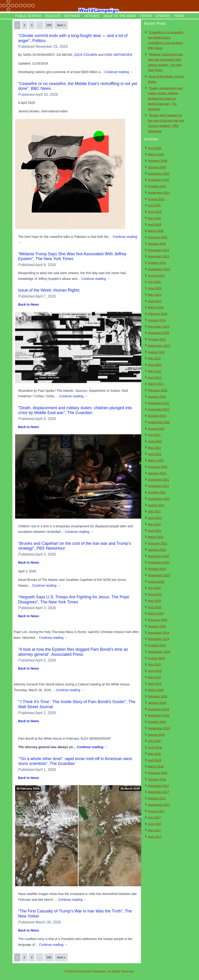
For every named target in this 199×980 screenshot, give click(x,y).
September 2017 (159, 805)
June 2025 (155, 212)
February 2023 (158, 390)
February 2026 (158, 161)
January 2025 (157, 244)
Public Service (28, 16)
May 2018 (154, 754)
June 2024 (155, 288)
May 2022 (154, 448)
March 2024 (156, 307)
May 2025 (154, 218)
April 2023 (155, 378)
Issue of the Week (120, 16)
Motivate (72, 16)
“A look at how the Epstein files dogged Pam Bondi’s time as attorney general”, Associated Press (73, 652)
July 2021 (154, 511)
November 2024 (159, 256)
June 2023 (155, 365)
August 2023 (156, 352)
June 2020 (155, 594)
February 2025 (158, 237)
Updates (163, 16)
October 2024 (157, 263)
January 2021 (157, 550)
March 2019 (156, 690)
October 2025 (157, 186)
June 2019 (155, 671)
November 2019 (159, 639)
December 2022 (159, 403)
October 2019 (157, 645)
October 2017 (157, 798)
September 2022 (159, 422)
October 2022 (157, 416)
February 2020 (158, 620)
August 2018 (156, 735)
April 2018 (155, 760)
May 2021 (154, 524)
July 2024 (154, 282)
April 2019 (155, 684)
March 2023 (156, 384)
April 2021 (155, 531)
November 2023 (159, 333)
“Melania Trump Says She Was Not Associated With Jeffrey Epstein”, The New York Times (72, 256)
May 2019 (154, 677)
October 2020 (157, 569)
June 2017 (155, 824)
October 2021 (157, 492)
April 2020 (155, 607)
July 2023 (154, 358)
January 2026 (157, 167)
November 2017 (159, 792)
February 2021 (158, 543)
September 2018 (159, 728)
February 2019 (158, 696)
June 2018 (155, 747)
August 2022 (156, 429)
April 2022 (155, 454)
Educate (53, 16)
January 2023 (157, 397)
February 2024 (158, 314)
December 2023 (159, 327)
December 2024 (159, 250)
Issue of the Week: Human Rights (49, 290)
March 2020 (156, 613)
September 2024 (159, 269)
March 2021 (156, 537)
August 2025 (156, 199)
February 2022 (158, 467)
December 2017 (159, 786)
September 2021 (159, 499)
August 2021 (156, 505)
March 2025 (156, 231)
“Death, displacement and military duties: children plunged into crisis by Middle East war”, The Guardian (75, 410)
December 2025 (159, 174)
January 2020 (157, 626)
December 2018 (159, 709)
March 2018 (156, 766)
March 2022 (156, 460)
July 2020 (154, 588)
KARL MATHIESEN (118, 55)
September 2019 (159, 652)
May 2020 (154, 601)
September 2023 (159, 346)
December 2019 (159, 633)
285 (49, 25)
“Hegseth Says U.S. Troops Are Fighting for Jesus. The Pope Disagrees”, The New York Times (74, 599)
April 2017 (155, 837)
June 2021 (155, 518)
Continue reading (119, 72)
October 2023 (157, 339)
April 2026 (155, 148)
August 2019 (156, 658)
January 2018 (157, 779)
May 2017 (154, 830)
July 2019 (154, 664)
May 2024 (154, 295)
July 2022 (154, 435)
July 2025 (154, 205)
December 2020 (159, 556)
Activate (92, 16)
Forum (146, 16)
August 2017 (156, 811)
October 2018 (157, 722)
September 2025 (159, 193)
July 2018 (154, 741)
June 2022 (155, 441)
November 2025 (159, 180)
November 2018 (159, 715)
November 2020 (159, 562)
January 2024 (157, 320)
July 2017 (154, 817)
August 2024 (156, 276)
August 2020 (156, 582)
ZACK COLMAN (86, 55)
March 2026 (156, 154)
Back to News (29, 304)
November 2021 (159, 486)
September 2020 (159, 575)
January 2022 (157, 473)
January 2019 (157, 703)
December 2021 (159, 480)
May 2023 (154, 371)
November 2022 (159, 409)
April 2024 (155, 301)
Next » (61, 25)
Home (179, 16)
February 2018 (158, 773)
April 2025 (155, 225)
